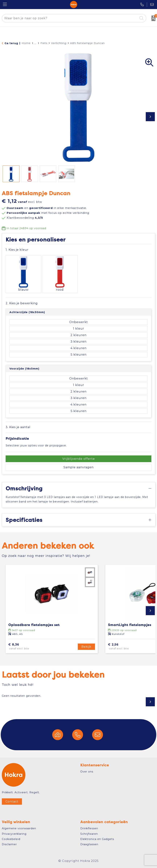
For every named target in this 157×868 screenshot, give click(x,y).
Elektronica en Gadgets (97, 839)
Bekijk (86, 647)
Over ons (87, 772)
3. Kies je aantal (18, 427)
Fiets (44, 43)
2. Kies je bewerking (22, 303)
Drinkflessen (89, 828)
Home (26, 43)
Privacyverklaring (14, 834)
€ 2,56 (124, 647)
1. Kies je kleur (17, 250)
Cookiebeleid (11, 839)
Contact (12, 802)
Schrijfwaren (89, 834)
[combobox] (70, 18)
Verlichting (59, 43)
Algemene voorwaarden (19, 828)
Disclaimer (9, 844)
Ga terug (11, 43)
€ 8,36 (24, 647)
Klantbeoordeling (25, 218)
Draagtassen (89, 844)
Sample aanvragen (78, 467)
